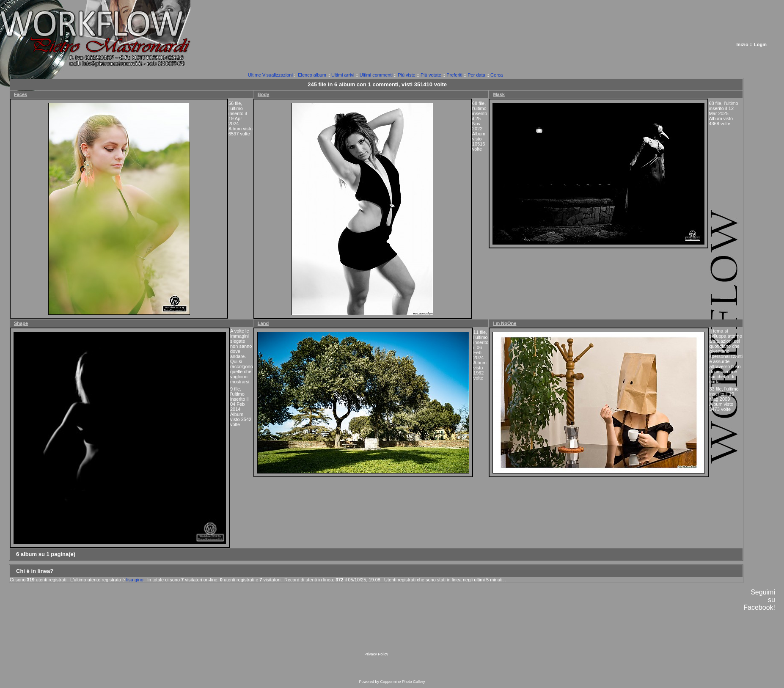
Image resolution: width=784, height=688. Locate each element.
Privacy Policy (376, 654)
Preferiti (454, 75)
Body (264, 94)
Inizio (743, 44)
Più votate (431, 75)
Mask (499, 94)
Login (760, 44)
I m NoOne (505, 323)
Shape (21, 323)
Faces (21, 94)
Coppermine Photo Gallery (402, 682)
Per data (476, 75)
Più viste (407, 75)
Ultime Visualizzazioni (270, 75)
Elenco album (312, 75)
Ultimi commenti (376, 75)
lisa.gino (135, 580)
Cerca (497, 75)
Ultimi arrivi (343, 75)
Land (263, 323)
